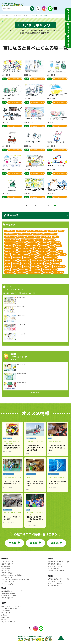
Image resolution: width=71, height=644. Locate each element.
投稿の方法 (13, 215)
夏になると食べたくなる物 (41, 249)
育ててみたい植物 (36, 269)
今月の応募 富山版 (8, 593)
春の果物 (47, 263)
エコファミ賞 (37, 234)
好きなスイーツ (43, 255)
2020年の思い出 (21, 231)
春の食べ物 (8, 266)
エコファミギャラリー (23, 16)
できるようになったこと (28, 240)
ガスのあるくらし (46, 237)
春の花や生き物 (55, 263)
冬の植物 (51, 246)
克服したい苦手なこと (33, 246)
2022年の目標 (53, 231)
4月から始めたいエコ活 (11, 234)
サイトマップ (6, 613)
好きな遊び (40, 257)
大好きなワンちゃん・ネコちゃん (20, 255)
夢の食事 (60, 252)
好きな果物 (8, 257)
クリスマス (55, 237)
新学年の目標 (16, 263)
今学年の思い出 (9, 246)
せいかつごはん (7, 571)
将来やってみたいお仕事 (38, 260)
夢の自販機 (53, 252)
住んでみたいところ (20, 246)
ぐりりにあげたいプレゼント (12, 240)
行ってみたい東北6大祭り (35, 272)
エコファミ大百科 (7, 573)
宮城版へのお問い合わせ (56, 571)
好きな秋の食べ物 (17, 257)
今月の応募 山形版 (54, 581)
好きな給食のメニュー (29, 257)
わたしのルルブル (33, 243)
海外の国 (49, 266)
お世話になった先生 (10, 237)
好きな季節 (63, 255)
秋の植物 (7, 269)
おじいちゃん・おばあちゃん (49, 234)
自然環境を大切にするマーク (50, 269)
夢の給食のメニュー (43, 252)
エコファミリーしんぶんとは (11, 608)
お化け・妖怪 (20, 237)
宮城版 (13, 543)
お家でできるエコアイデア (33, 237)
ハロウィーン (39, 240)
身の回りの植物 (47, 272)
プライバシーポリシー (9, 622)
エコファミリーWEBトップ (8, 16)
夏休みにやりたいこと (10, 252)
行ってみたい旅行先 (21, 272)
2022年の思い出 (42, 231)
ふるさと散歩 (6, 568)
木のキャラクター (17, 266)
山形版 (34, 543)
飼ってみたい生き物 (58, 272)
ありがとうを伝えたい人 (25, 234)
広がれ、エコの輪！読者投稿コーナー (14, 575)
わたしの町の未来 (56, 243)
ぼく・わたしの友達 (50, 240)
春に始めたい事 (25, 263)
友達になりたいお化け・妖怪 (25, 249)
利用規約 (4, 615)
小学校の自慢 (49, 260)
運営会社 (4, 620)
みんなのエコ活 (22, 243)
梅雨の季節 (26, 266)
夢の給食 (34, 252)
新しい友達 (8, 263)
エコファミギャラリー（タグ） (40, 16)
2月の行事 (61, 231)
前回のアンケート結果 (55, 566)
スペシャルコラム (7, 577)
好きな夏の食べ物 (54, 255)
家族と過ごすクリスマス (11, 260)
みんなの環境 (6, 566)
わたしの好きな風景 (44, 243)
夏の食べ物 (53, 249)
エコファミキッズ (7, 564)
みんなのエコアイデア (10, 243)
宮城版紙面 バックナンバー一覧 (58, 562)
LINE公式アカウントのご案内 (11, 606)
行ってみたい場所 (9, 272)
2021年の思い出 (32, 231)
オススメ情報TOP (53, 568)
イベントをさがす (7, 584)
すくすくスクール (7, 562)
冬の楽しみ (59, 246)
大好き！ (7, 255)
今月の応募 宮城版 (54, 564)
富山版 (54, 543)
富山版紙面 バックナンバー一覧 (12, 591)
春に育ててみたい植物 (37, 263)
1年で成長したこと (10, 231)
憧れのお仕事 (58, 260)
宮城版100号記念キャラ (51, 257)
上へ (61, 638)
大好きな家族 (34, 255)
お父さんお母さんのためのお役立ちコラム (15, 580)
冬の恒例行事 (44, 246)
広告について (6, 617)
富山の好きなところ (24, 260)
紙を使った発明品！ (24, 269)
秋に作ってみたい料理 (59, 266)
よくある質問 (6, 611)
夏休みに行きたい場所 (24, 252)
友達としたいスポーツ (10, 249)
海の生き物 (42, 266)
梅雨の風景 (34, 266)
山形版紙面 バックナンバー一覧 (58, 579)
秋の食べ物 (14, 269)
